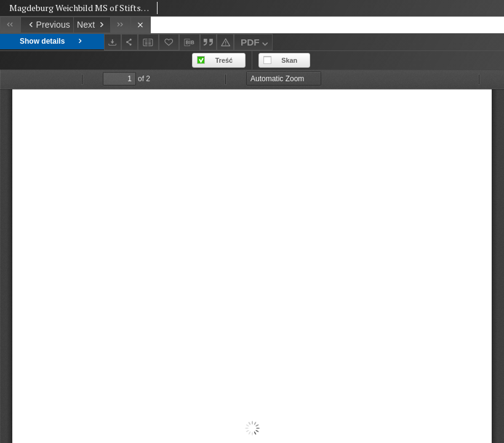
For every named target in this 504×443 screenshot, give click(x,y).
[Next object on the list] (92, 25)
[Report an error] (225, 42)
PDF (256, 44)
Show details (52, 42)
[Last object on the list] (120, 25)
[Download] (113, 42)
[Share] (130, 42)
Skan (289, 60)
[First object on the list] (10, 25)
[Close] (141, 25)
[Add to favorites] (169, 42)
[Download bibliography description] (190, 42)
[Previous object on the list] (47, 25)
